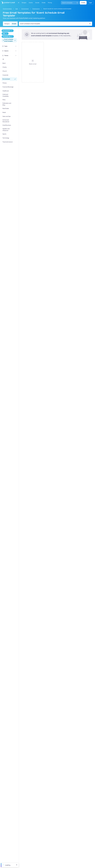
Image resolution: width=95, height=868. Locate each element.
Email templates (7, 9)
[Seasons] (16, 51)
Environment (25, 9)
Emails (14, 24)
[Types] (16, 46)
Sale (17, 9)
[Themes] (16, 56)
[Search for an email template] (54, 24)
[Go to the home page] (7, 3)
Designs (7, 24)
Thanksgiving (36, 9)
